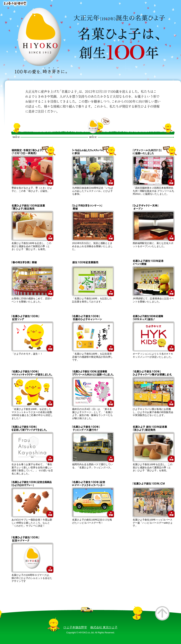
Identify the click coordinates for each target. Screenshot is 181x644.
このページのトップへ (162, 613)
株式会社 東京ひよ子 (104, 627)
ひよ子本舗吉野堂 (75, 627)
